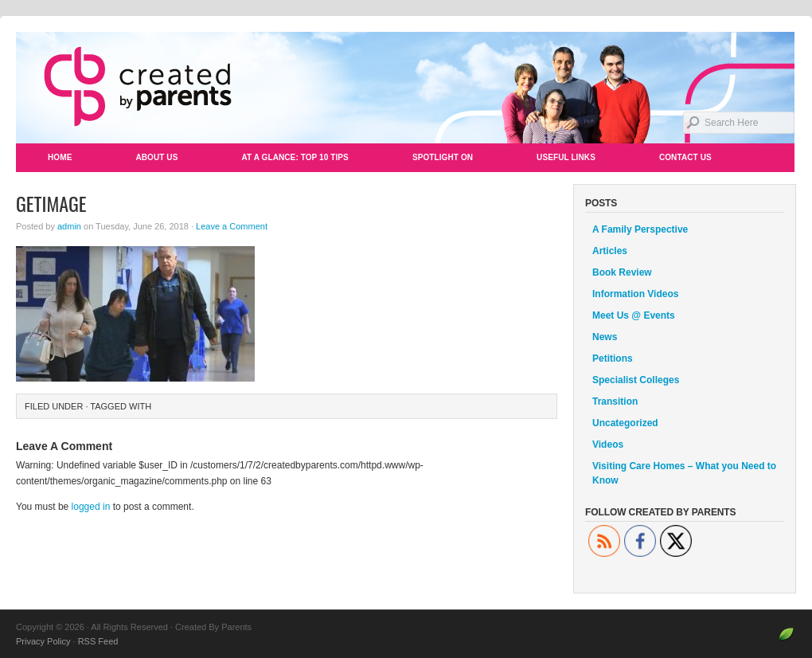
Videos (608, 445)
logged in (91, 507)
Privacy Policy (43, 641)
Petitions (613, 358)
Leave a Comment (232, 226)
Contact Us (685, 157)
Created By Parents (406, 88)
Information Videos (635, 294)
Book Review (622, 272)
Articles (610, 251)
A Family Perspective (640, 229)
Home (60, 157)
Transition (615, 401)
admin (69, 226)
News (605, 337)
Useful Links (566, 157)
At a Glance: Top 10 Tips (295, 157)
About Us (156, 157)
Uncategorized (625, 423)
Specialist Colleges (636, 380)
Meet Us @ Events (634, 315)
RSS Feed (98, 641)
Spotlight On (443, 157)
